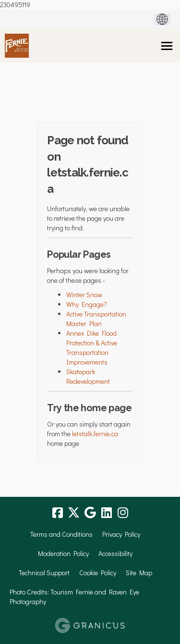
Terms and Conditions (61, 534)
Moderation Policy (63, 553)
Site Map (139, 573)
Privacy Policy (121, 534)
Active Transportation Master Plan (96, 319)
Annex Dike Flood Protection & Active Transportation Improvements (92, 347)
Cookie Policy (98, 573)
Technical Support (44, 573)
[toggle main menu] (167, 46)
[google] (90, 513)
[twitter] (74, 513)
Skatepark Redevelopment (88, 376)
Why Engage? (87, 304)
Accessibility (115, 553)
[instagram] (123, 513)
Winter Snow (84, 295)
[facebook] (58, 513)
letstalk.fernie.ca (95, 434)
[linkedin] (107, 513)
